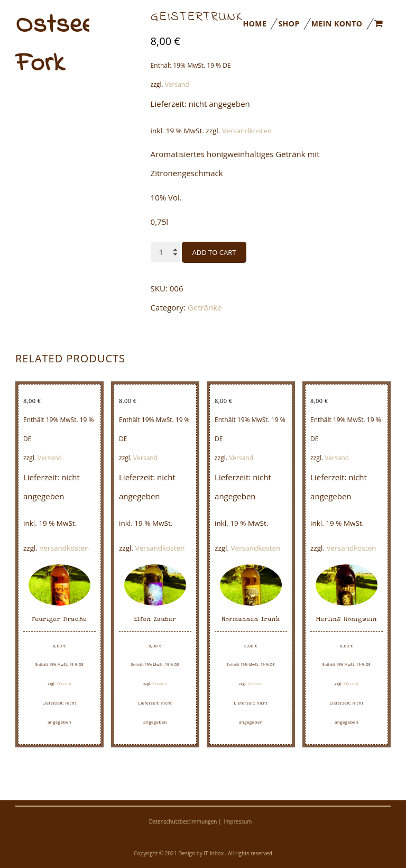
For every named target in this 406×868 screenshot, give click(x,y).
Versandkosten (247, 131)
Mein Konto (337, 24)
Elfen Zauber (155, 619)
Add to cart (214, 252)
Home (255, 24)
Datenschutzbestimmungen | (185, 821)
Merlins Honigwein (347, 619)
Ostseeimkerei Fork (52, 44)
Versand (50, 458)
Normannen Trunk (251, 619)
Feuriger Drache (59, 619)
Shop (289, 24)
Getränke (205, 307)
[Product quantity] (165, 252)
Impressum (238, 821)
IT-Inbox (214, 853)
